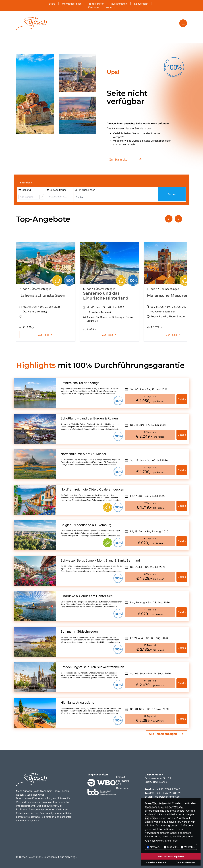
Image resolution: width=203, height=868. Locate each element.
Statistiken (172, 847)
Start (52, 4)
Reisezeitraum (56, 190)
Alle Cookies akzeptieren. (171, 856)
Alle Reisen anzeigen (163, 734)
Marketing (188, 847)
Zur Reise (46, 335)
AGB (119, 784)
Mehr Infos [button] (171, 841)
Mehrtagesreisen (72, 4)
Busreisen (26, 183)
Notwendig (155, 847)
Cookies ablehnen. (186, 862)
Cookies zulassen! (156, 862)
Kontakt (110, 7)
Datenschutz (123, 788)
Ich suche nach (85, 190)
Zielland (25, 190)
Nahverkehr (141, 4)
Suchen (172, 194)
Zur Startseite (126, 160)
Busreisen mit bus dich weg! (60, 857)
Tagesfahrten (97, 4)
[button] (169, 219)
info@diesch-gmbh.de (167, 797)
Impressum (122, 781)
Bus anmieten (120, 4)
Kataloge (94, 7)
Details (182, 399)
